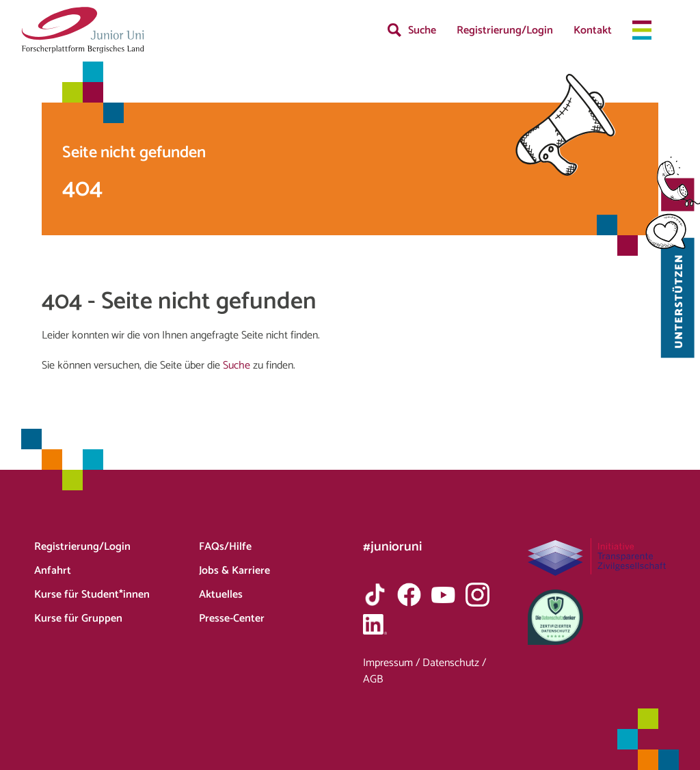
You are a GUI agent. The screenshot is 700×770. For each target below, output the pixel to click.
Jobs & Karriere (234, 571)
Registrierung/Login (505, 30)
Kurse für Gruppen (78, 619)
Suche (422, 30)
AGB (373, 679)
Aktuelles (221, 595)
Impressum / (393, 663)
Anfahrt (53, 571)
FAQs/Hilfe (225, 547)
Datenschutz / (454, 663)
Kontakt (593, 30)
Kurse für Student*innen (92, 595)
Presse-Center (232, 619)
